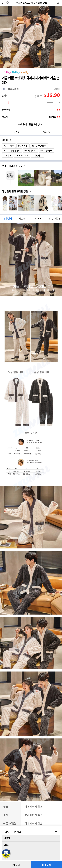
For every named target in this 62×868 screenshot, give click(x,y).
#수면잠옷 (23, 146)
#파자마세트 (30, 151)
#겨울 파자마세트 (12, 151)
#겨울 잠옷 (9, 146)
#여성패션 (38, 155)
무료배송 (6, 72)
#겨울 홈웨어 (46, 151)
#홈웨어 (8, 155)
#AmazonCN (22, 155)
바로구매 (46, 865)
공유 (47, 132)
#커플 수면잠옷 (39, 146)
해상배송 (15, 72)
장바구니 (16, 865)
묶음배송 (24, 72)
